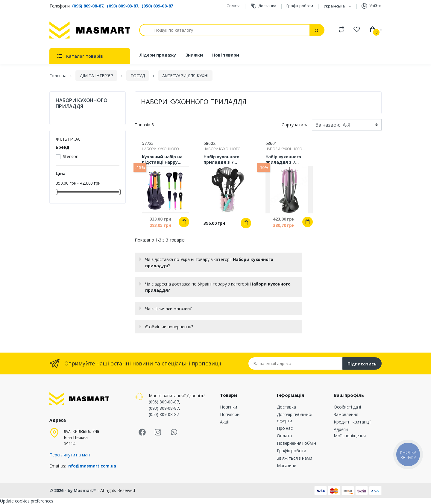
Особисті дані (347, 407)
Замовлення (346, 414)
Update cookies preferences (27, 501)
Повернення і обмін (296, 443)
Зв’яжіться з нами (295, 458)
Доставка (264, 6)
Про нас (285, 428)
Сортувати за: (296, 125)
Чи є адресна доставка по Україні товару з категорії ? (218, 287)
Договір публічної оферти (295, 418)
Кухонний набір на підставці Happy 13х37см (162, 160)
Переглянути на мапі (70, 455)
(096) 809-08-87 (88, 6)
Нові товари (226, 55)
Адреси (341, 429)
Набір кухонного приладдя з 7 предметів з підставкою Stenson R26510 (226, 160)
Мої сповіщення (350, 436)
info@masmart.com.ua (92, 466)
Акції (224, 422)
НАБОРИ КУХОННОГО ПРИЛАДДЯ (82, 103)
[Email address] (296, 363)
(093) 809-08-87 (123, 6)
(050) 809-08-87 (157, 6)
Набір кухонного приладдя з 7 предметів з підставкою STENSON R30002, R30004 (289, 160)
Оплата (234, 6)
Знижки (194, 55)
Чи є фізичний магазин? (168, 308)
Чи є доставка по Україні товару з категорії (209, 262)
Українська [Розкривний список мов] (335, 6)
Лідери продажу (158, 55)
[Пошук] (224, 30)
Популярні (230, 414)
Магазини (287, 466)
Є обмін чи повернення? (169, 327)
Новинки (229, 407)
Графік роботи (300, 6)
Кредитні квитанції (352, 422)
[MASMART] (90, 30)
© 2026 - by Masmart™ (73, 490)
